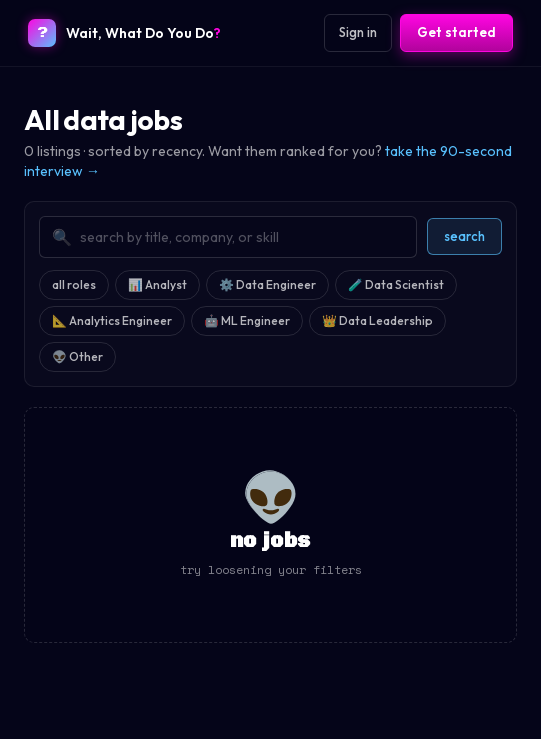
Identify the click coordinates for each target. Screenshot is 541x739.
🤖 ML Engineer (247, 320)
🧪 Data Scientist (396, 284)
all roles (74, 284)
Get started (456, 32)
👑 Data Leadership (377, 320)
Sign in (358, 32)
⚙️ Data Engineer (267, 284)
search (464, 236)
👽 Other (77, 356)
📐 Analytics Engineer (112, 320)
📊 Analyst (157, 284)
